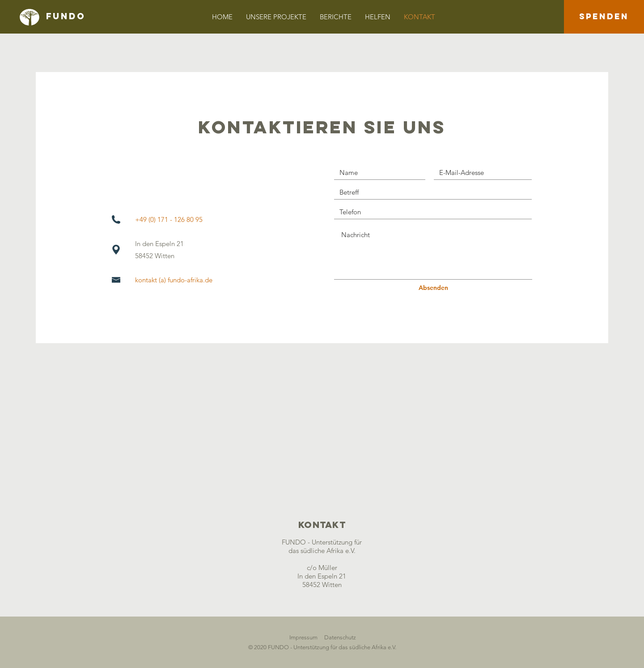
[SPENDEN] (604, 17)
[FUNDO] (98, 17)
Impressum (303, 637)
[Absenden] (433, 288)
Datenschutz (340, 637)
